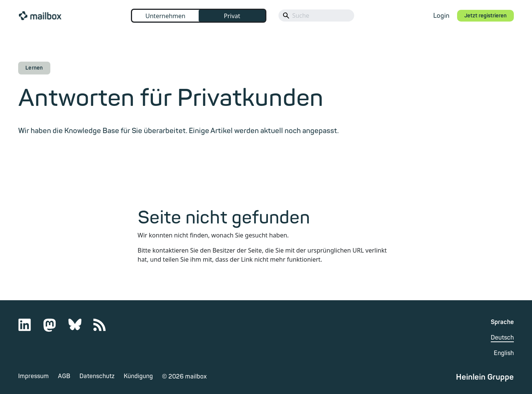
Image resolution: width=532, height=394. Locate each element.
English (504, 353)
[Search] (316, 16)
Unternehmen (165, 16)
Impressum (33, 376)
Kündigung (138, 376)
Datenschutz (97, 376)
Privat (232, 16)
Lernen (34, 68)
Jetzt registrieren (485, 16)
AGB (64, 376)
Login (441, 16)
